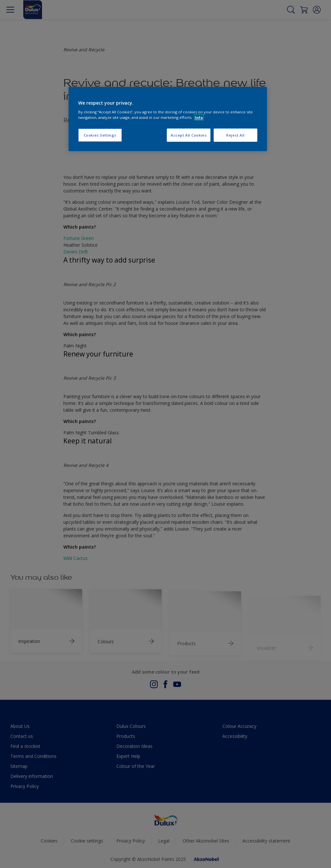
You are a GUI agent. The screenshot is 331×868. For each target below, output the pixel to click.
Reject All (235, 135)
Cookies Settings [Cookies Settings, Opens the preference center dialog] (100, 135)
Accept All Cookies (189, 135)
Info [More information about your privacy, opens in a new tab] (199, 117)
